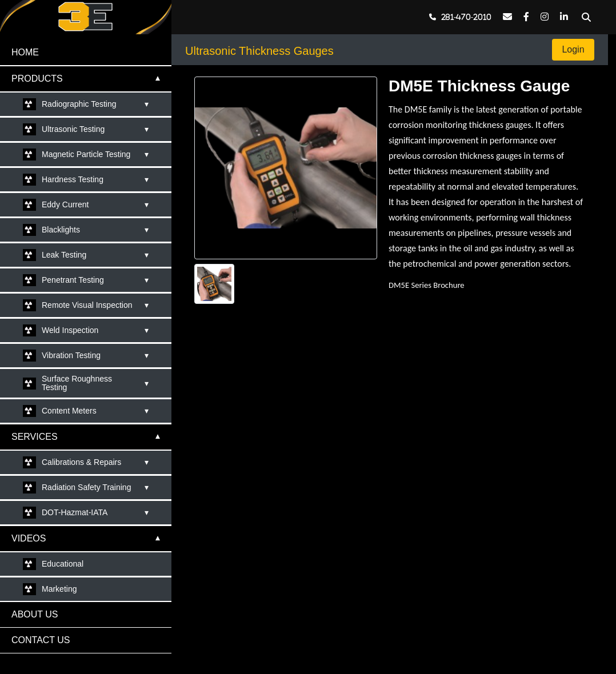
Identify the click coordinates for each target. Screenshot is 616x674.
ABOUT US (35, 614)
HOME (25, 52)
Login (573, 49)
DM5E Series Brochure (427, 285)
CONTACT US (41, 640)
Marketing (59, 589)
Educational (63, 564)
